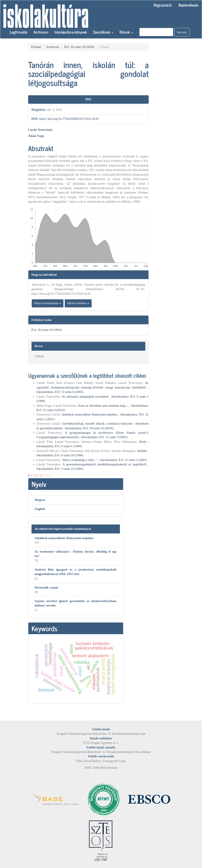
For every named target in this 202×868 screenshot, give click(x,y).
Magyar (40, 500)
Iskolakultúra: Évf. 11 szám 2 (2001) (124, 460)
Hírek (143, 442)
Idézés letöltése (78, 303)
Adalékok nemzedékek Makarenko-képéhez (90, 414)
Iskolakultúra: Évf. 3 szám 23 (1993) (60, 469)
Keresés (182, 32)
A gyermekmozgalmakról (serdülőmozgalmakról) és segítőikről (105, 464)
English (40, 509)
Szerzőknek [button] (103, 32)
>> (49, 476)
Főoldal (36, 47)
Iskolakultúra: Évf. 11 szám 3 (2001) (104, 437)
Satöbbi (142, 451)
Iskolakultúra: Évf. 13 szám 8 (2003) (60, 392)
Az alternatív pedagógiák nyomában (86, 397)
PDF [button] (88, 99)
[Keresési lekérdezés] (156, 32)
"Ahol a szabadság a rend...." (80, 460)
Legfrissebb (19, 32)
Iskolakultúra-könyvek (71, 32)
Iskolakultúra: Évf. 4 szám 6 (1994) (59, 446)
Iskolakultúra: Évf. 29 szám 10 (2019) (89, 428)
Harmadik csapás (47, 587)
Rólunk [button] (126, 32)
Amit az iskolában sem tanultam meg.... (104, 406)
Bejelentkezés (189, 5)
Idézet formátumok (48, 303)
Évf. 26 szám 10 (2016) (79, 47)
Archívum (41, 32)
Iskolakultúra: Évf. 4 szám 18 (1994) (60, 455)
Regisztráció (163, 5)
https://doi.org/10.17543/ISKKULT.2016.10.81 (69, 119)
